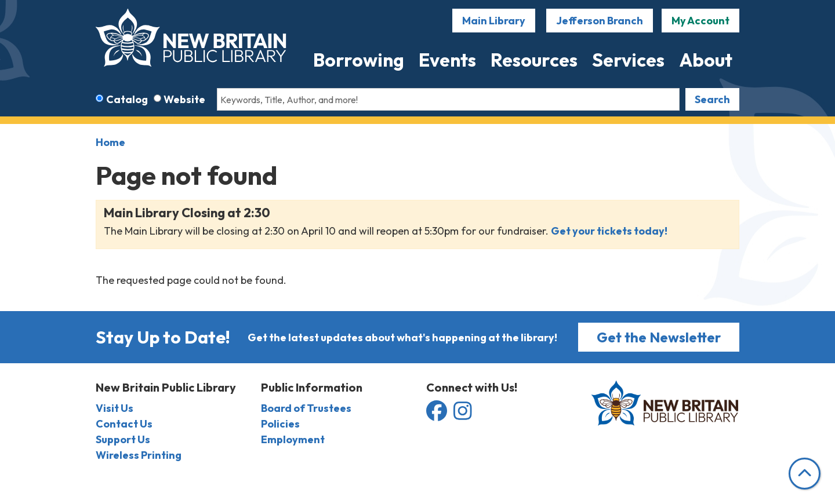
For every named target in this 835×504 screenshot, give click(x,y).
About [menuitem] (706, 60)
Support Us (123, 439)
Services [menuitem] (628, 60)
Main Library (494, 21)
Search (712, 99)
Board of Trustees (306, 408)
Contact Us (124, 424)
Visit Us (115, 408)
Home (110, 142)
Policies (280, 424)
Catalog (127, 99)
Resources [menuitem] (534, 60)
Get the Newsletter (659, 337)
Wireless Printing (139, 455)
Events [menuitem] (447, 60)
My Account (700, 21)
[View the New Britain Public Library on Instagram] (463, 415)
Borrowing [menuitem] (359, 60)
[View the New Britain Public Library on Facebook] (438, 415)
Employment (293, 439)
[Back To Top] (805, 474)
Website (184, 99)
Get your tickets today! (610, 231)
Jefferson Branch (600, 21)
